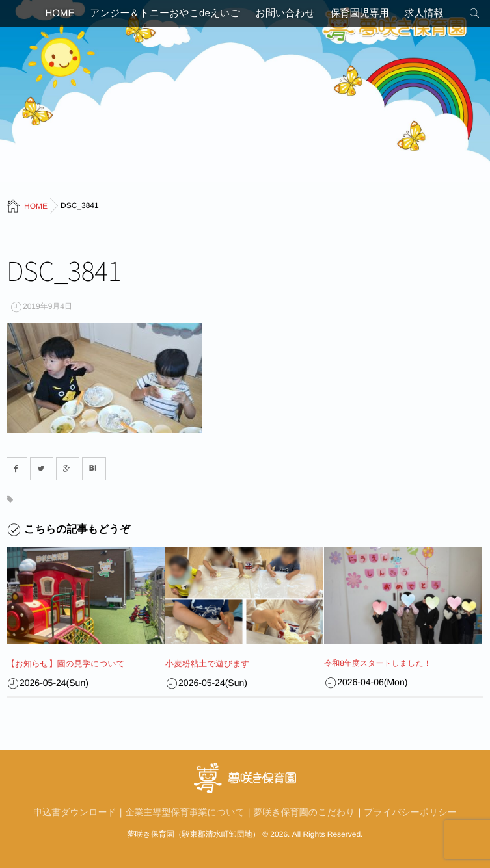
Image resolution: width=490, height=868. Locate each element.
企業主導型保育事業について (185, 811)
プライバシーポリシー (410, 811)
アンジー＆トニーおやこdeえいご (160, 16)
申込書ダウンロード (75, 811)
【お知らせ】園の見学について (62, 663)
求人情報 (435, 16)
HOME (49, 16)
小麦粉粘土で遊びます (205, 663)
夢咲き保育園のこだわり (305, 811)
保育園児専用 (365, 16)
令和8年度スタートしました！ (378, 663)
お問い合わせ (285, 16)
